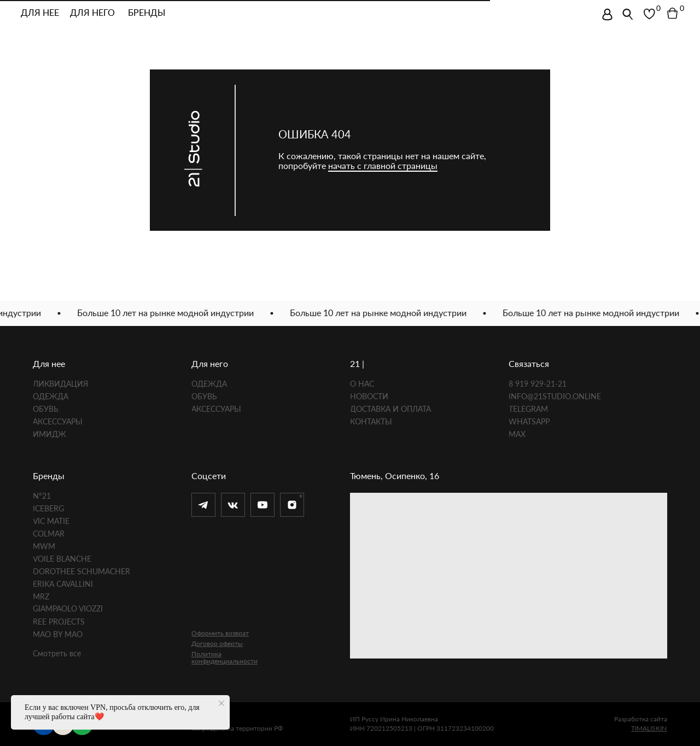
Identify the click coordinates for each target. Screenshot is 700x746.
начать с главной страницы (383, 165)
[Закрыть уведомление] (221, 703)
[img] (607, 14)
